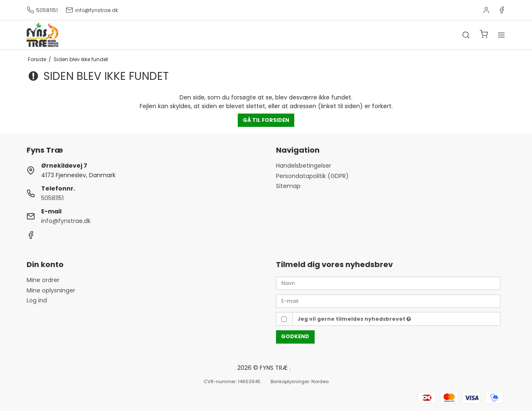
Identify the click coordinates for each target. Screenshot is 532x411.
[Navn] (388, 283)
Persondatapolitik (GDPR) (312, 176)
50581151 (42, 10)
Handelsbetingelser (304, 166)
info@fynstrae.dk (92, 10)
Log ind (37, 300)
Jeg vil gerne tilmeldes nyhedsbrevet (354, 319)
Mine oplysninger (51, 290)
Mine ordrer (43, 280)
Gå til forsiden (266, 120)
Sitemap (288, 186)
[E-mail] (388, 301)
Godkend (295, 336)
